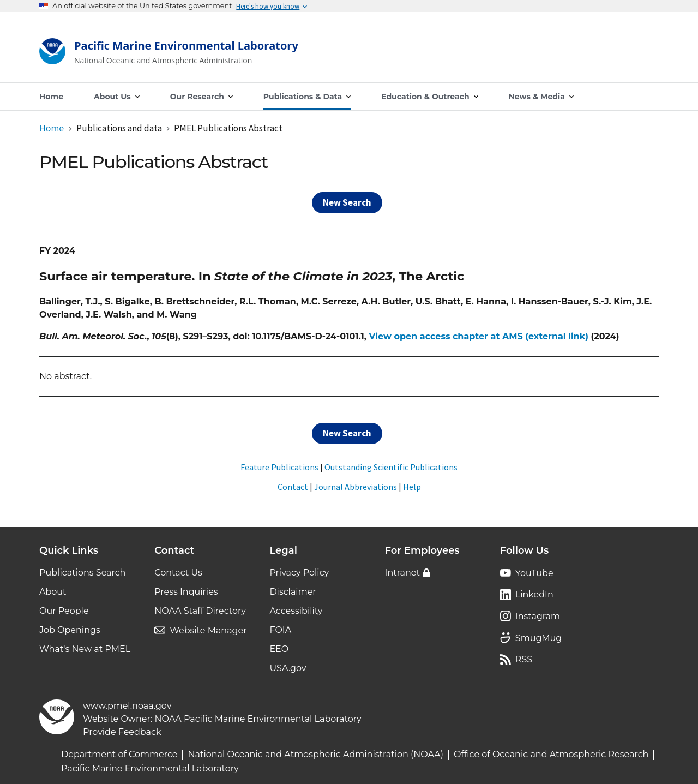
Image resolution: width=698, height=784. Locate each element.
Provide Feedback (122, 732)
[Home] (169, 54)
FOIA (280, 630)
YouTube (534, 573)
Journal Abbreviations (356, 487)
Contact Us (178, 573)
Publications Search (82, 573)
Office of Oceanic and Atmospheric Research (551, 754)
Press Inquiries (186, 592)
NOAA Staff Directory (200, 611)
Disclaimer (293, 592)
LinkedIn (534, 594)
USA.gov (288, 668)
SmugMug (539, 638)
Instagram (538, 616)
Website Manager (208, 630)
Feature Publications (279, 467)
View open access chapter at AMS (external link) (479, 336)
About (53, 592)
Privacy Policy (299, 573)
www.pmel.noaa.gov (127, 706)
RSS (524, 659)
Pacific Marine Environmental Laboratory (150, 768)
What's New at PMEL (85, 649)
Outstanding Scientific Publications (391, 467)
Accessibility (296, 611)
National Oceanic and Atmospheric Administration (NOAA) (315, 754)
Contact (293, 487)
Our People (64, 611)
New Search (347, 202)
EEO (279, 649)
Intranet (402, 573)
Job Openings (70, 630)
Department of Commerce (119, 754)
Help (412, 487)
